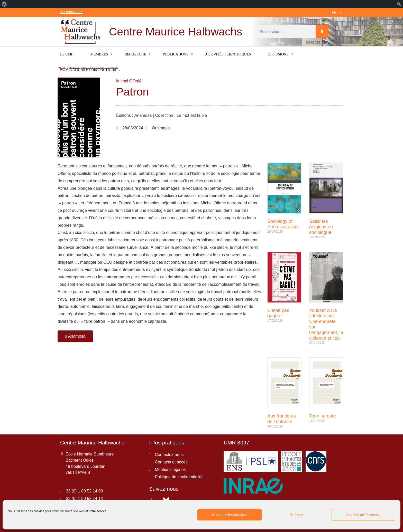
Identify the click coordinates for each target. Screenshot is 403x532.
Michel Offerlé (129, 81)
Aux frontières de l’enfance (282, 419)
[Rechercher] (322, 32)
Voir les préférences (363, 515)
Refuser (296, 515)
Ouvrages (161, 128)
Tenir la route (323, 416)
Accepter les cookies (230, 515)
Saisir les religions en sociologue (321, 227)
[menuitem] (4, 4)
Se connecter (71, 12)
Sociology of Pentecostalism (283, 224)
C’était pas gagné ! (278, 313)
